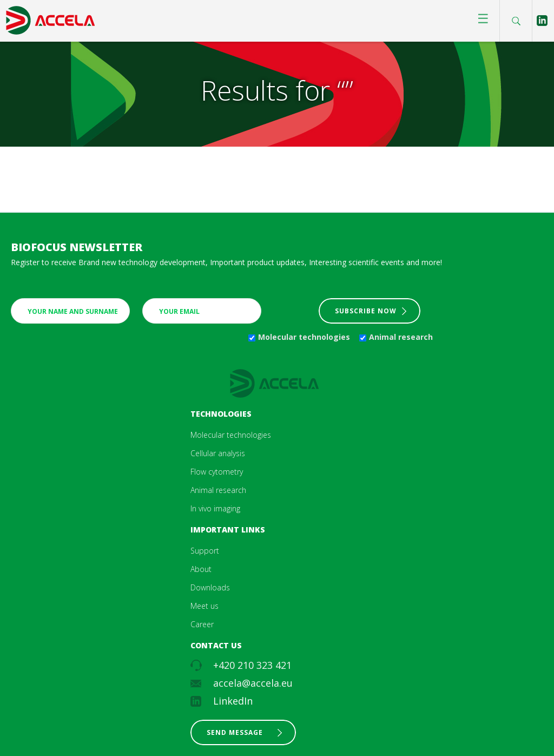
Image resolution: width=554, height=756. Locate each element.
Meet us (205, 606)
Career (202, 624)
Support (205, 551)
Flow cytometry (217, 472)
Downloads (210, 587)
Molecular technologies (304, 337)
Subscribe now (366, 311)
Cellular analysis (218, 453)
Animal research (401, 337)
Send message (235, 732)
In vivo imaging (215, 508)
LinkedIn (233, 701)
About (201, 569)
